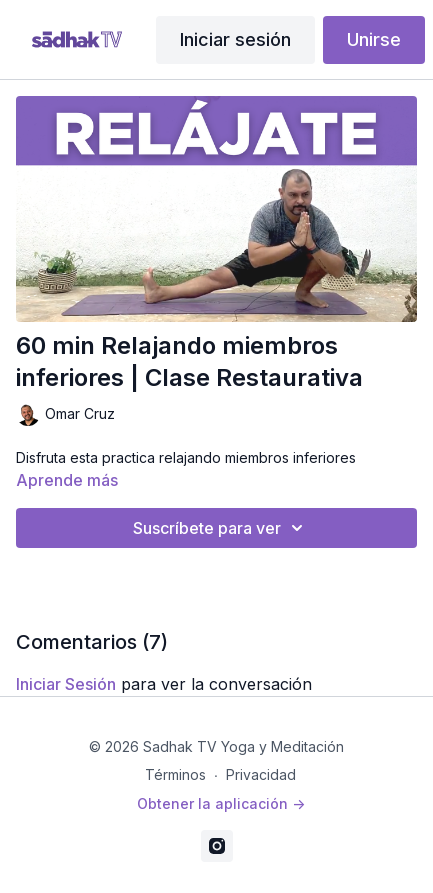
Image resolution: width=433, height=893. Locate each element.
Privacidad (261, 774)
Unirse (374, 39)
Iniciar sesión (235, 39)
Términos (175, 774)
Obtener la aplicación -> (221, 803)
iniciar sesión (66, 684)
